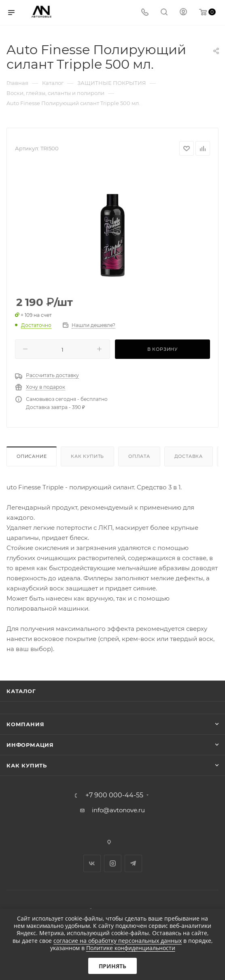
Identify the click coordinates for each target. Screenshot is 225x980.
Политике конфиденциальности (131, 948)
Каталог (21, 691)
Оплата (139, 456)
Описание (32, 456)
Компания (25, 724)
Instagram (113, 863)
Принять (112, 966)
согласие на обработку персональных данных (118, 941)
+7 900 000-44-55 (114, 795)
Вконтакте (92, 863)
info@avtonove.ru (118, 810)
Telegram (133, 863)
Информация (30, 745)
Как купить (87, 456)
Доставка (189, 456)
